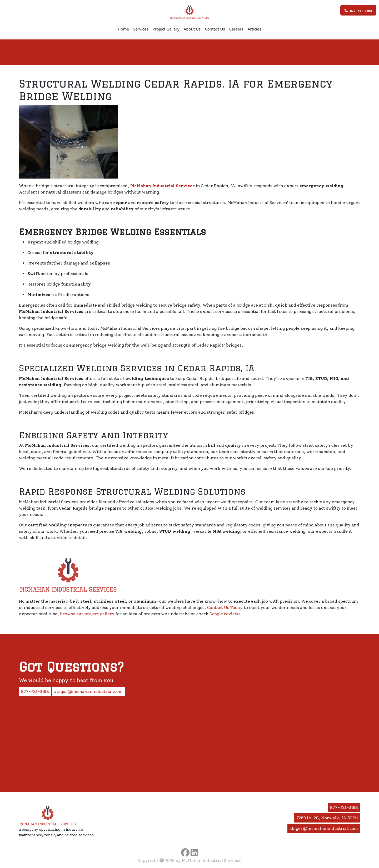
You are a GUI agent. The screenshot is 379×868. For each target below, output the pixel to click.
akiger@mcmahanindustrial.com (88, 691)
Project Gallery (166, 29)
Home (123, 29)
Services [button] (141, 29)
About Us (192, 29)
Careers (236, 29)
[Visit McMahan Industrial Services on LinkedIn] (194, 852)
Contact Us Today (225, 608)
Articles (255, 29)
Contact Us (215, 29)
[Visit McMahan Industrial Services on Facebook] (185, 852)
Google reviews (225, 614)
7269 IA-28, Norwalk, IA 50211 (327, 818)
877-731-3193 (358, 11)
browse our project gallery (87, 614)
